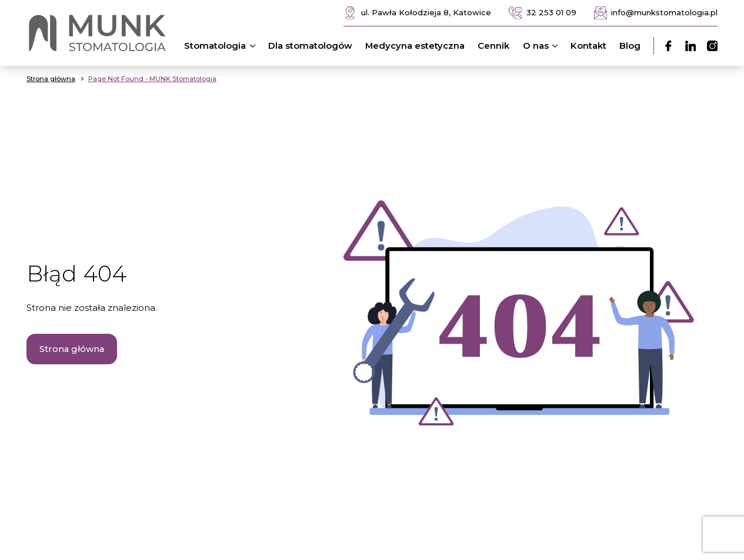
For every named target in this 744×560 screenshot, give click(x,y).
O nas (542, 46)
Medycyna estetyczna (415, 46)
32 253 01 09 (543, 13)
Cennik (493, 46)
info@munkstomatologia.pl (656, 13)
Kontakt (588, 46)
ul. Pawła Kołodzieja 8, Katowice (417, 13)
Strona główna (72, 349)
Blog (630, 46)
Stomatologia (221, 46)
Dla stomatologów (310, 46)
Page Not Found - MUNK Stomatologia (152, 79)
